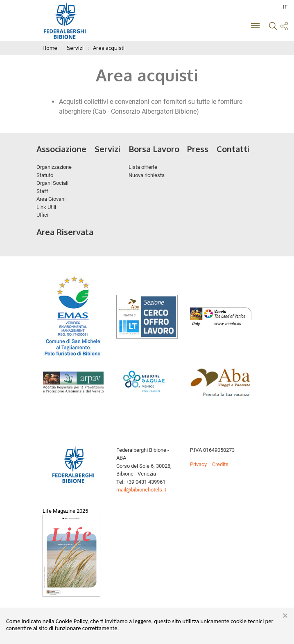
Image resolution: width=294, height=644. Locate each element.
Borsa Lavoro (154, 149)
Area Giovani (51, 199)
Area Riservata (65, 232)
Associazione (61, 149)
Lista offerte (143, 167)
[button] (273, 27)
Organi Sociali (52, 183)
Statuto (45, 175)
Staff (42, 191)
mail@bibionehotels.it (141, 490)
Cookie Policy (71, 621)
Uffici (42, 215)
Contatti (233, 149)
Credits (220, 464)
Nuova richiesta (147, 175)
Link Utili (46, 207)
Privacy (198, 464)
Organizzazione (54, 167)
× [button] (285, 616)
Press (198, 149)
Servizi (107, 149)
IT (285, 7)
